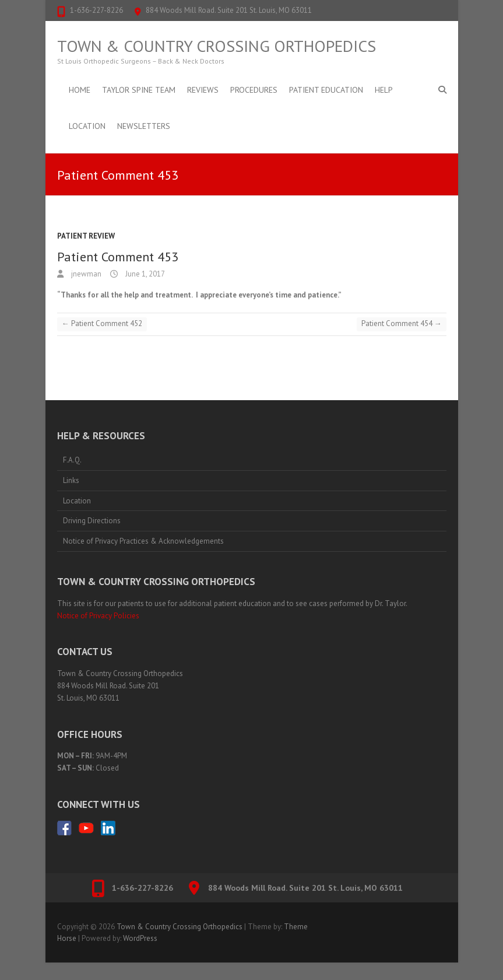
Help (384, 90)
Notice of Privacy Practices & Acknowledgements (143, 541)
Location (87, 126)
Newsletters (144, 126)
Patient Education (326, 90)
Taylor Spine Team (139, 90)
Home (80, 90)
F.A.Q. (72, 460)
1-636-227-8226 (96, 10)
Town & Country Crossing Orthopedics (217, 46)
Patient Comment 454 (402, 323)
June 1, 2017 (144, 274)
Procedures (254, 90)
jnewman (85, 274)
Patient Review (86, 236)
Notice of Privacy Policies (98, 616)
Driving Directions (92, 521)
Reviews (203, 90)
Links (71, 480)
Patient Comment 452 (102, 323)
